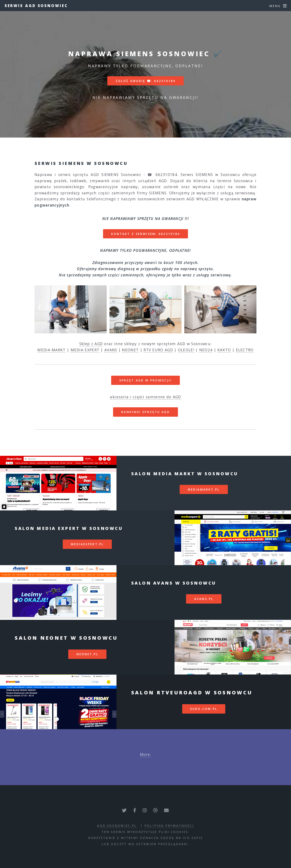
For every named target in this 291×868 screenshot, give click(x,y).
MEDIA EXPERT (85, 350)
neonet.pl (87, 654)
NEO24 (206, 350)
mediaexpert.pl (87, 544)
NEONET (130, 350)
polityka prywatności (169, 826)
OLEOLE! (186, 350)
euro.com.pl (204, 709)
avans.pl (204, 599)
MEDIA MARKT (51, 350)
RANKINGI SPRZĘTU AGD (145, 412)
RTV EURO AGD (158, 350)
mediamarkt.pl (204, 489)
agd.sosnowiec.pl (117, 826)
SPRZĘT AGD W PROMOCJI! (146, 380)
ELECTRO (245, 350)
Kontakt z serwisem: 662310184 (145, 234)
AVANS (111, 350)
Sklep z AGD (91, 344)
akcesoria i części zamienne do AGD (145, 397)
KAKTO (224, 350)
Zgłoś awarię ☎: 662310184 (146, 81)
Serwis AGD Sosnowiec (36, 6)
